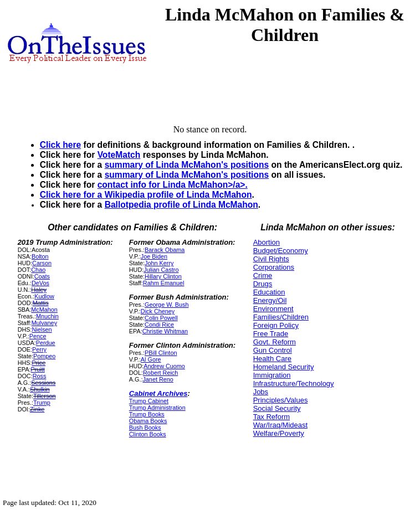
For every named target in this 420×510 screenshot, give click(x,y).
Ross (40, 376)
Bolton (40, 256)
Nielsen (42, 329)
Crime (263, 275)
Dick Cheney (158, 311)
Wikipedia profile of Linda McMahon (178, 195)
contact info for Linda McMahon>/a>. (173, 185)
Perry (39, 349)
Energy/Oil (270, 300)
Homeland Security (284, 367)
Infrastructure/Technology (294, 383)
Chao (38, 270)
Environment (273, 309)
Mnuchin (47, 316)
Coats (42, 276)
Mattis (41, 303)
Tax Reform (272, 417)
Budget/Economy (281, 251)
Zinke (37, 409)
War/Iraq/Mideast (281, 425)
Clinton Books (148, 434)
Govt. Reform (275, 342)
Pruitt (38, 369)
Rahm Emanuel (164, 283)
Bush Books (145, 427)
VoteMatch (119, 155)
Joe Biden (154, 256)
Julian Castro (161, 270)
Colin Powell (161, 318)
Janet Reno (158, 379)
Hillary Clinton (163, 276)
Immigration (272, 375)
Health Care (272, 359)
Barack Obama (165, 250)
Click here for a (72, 195)
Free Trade (271, 334)
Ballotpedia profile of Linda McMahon (181, 205)
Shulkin (40, 389)
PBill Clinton (161, 353)
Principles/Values (281, 400)
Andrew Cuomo (164, 366)
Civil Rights (271, 259)
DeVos (40, 283)
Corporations (274, 267)
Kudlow (44, 296)
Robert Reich (160, 373)
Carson (42, 263)
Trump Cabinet (149, 401)
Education (269, 292)
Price (39, 363)
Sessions (43, 383)
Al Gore (151, 359)
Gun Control (273, 350)
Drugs (263, 284)
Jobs (261, 392)
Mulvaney (44, 323)
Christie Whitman (165, 331)
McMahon (44, 310)
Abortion (267, 242)
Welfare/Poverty (279, 433)
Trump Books (147, 414)
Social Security (277, 408)
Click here (61, 145)
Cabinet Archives (158, 393)
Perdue (46, 343)
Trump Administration (157, 408)
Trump (42, 403)
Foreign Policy (276, 325)
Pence (38, 336)
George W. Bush (167, 305)
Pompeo (44, 356)
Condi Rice (159, 324)
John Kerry (159, 263)
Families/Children (281, 317)
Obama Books (148, 421)
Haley (39, 290)
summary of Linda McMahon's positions (187, 165)
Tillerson (45, 396)
